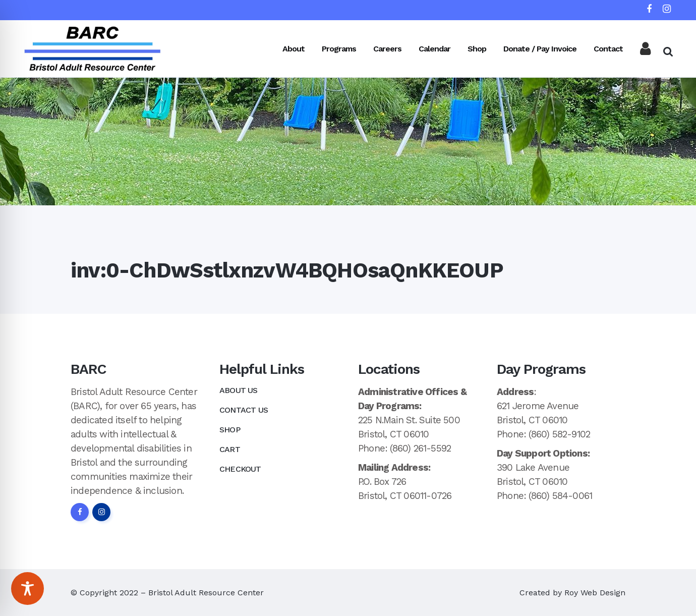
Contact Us (244, 410)
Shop (230, 430)
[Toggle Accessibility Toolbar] (27, 589)
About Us (239, 390)
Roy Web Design (595, 593)
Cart (230, 449)
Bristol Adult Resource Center (206, 593)
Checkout (240, 469)
